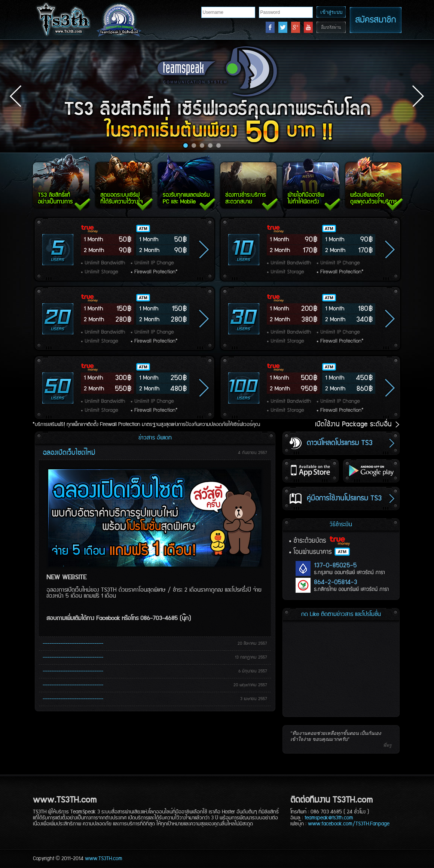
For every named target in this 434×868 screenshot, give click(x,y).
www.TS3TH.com (104, 859)
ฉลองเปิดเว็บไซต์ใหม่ (69, 453)
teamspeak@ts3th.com (329, 818)
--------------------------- (73, 644)
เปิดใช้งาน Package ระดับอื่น (358, 424)
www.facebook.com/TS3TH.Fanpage (349, 824)
